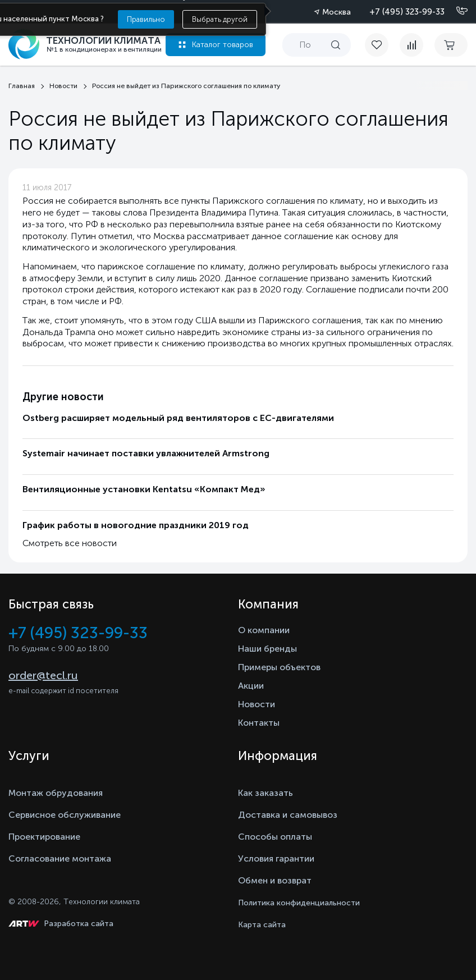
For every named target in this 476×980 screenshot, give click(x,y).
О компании (264, 630)
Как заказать (266, 793)
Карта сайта (262, 925)
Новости (257, 704)
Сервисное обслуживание (65, 815)
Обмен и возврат (275, 880)
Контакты (259, 723)
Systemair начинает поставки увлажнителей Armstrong (146, 453)
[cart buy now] (451, 45)
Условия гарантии (276, 858)
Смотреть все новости (70, 543)
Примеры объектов (279, 667)
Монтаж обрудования (56, 793)
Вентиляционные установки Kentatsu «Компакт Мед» (144, 489)
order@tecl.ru (43, 675)
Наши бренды (267, 649)
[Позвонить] (455, 11)
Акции (251, 686)
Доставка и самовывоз (288, 815)
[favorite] (382, 45)
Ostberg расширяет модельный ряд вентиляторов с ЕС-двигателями (178, 418)
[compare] (411, 45)
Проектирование (44, 837)
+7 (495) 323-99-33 (407, 12)
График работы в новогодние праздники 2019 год (136, 525)
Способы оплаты (275, 837)
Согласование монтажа (60, 858)
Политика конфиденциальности (299, 903)
